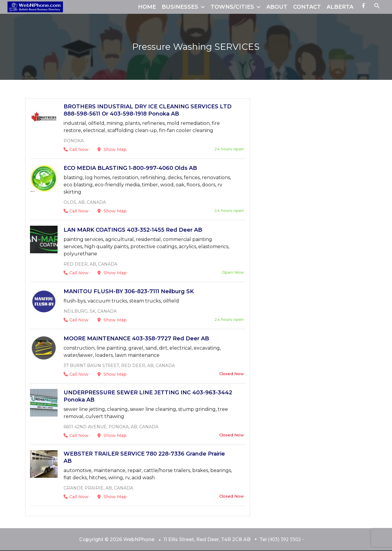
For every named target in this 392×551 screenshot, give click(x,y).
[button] (377, 7)
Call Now (76, 149)
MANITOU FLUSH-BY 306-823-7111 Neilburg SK (129, 291)
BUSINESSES (180, 7)
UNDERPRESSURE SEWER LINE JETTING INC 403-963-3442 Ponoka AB (148, 396)
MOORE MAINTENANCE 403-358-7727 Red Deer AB (136, 339)
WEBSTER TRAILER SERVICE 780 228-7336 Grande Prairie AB (144, 457)
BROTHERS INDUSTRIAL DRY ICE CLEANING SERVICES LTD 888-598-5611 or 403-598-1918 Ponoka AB (148, 110)
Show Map (112, 149)
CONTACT (307, 7)
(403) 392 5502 (284, 539)
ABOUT (277, 7)
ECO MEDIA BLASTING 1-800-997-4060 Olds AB (130, 168)
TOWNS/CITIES (232, 7)
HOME (147, 7)
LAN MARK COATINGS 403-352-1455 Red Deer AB (133, 230)
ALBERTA (340, 7)
